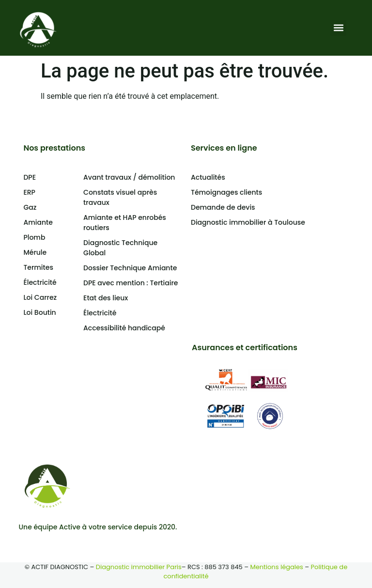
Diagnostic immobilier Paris (139, 567)
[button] (338, 28)
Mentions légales (277, 567)
